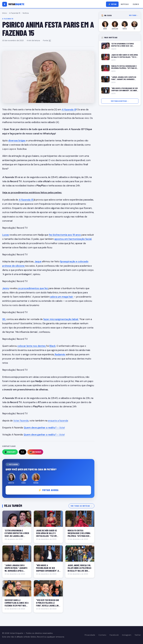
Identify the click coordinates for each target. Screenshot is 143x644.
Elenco (136, 4)
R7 (50, 40)
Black (53, 346)
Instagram (127, 635)
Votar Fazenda (21, 421)
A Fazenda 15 (15, 13)
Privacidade (90, 635)
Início (5, 13)
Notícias (125, 4)
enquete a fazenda (58, 421)
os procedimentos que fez (33, 288)
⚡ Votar (112, 4)
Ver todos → (134, 15)
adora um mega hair (62, 297)
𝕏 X (23, 452)
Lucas (6, 235)
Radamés (60, 354)
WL (4, 319)
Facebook (114, 635)
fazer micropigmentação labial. (61, 319)
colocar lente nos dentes (32, 346)
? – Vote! (44, 428)
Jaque (38, 261)
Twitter (138, 635)
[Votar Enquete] (13, 4)
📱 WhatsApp (10, 452)
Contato (102, 635)
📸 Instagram (35, 452)
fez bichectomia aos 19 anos (65, 235)
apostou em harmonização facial (73, 239)
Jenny (6, 288)
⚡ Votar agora (48, 490)
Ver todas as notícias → (81, 506)
